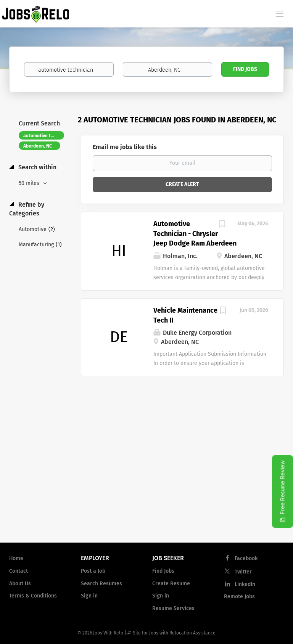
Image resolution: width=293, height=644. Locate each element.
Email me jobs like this (125, 147)
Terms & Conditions (33, 596)
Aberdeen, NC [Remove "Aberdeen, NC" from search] (38, 146)
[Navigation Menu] (280, 13)
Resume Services (173, 608)
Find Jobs (245, 69)
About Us (20, 584)
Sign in (89, 596)
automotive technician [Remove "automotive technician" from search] (44, 136)
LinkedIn (245, 584)
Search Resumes (101, 584)
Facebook (246, 558)
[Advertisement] (146, 475)
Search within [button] (37, 167)
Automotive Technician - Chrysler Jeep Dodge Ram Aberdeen (195, 234)
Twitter (243, 572)
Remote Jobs (239, 597)
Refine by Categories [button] (27, 209)
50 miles (30, 183)
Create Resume (171, 584)
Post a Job (93, 571)
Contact (19, 571)
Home (16, 558)
